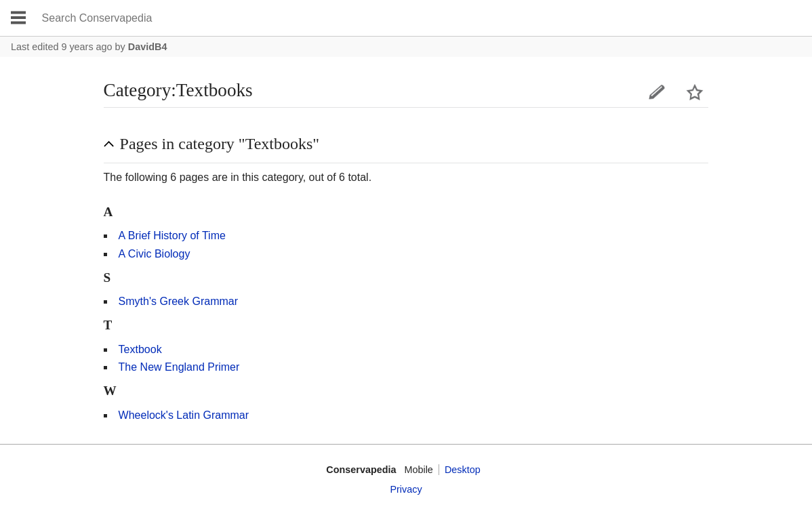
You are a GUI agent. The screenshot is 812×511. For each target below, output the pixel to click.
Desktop (463, 470)
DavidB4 (148, 47)
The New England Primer (179, 367)
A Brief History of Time (172, 236)
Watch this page (695, 92)
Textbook (140, 349)
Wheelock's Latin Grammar (184, 415)
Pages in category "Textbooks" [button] (220, 144)
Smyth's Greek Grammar (178, 301)
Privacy (406, 489)
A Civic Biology (155, 254)
